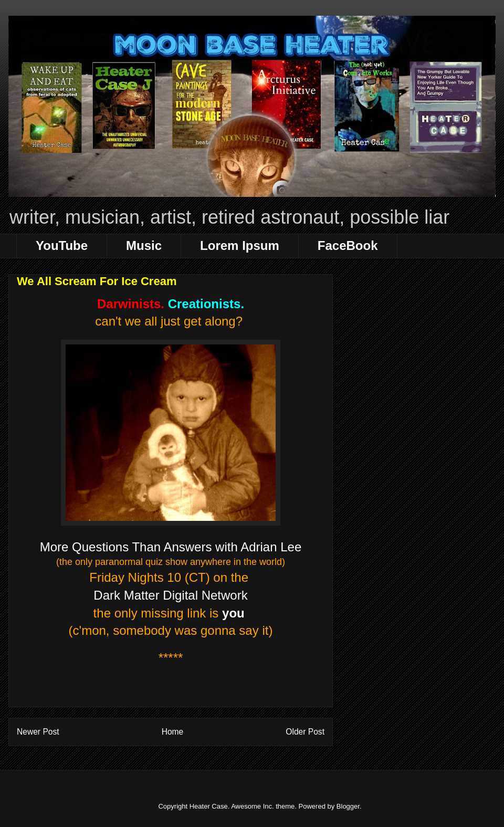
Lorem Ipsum (240, 245)
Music (144, 245)
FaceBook (348, 245)
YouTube (62, 245)
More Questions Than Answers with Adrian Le (167, 547)
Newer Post (38, 732)
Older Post (305, 732)
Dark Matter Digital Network (170, 595)
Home (173, 732)
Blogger (348, 806)
